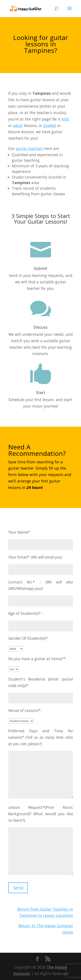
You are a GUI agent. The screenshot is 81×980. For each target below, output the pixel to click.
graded (50, 125)
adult (18, 125)
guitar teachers (30, 148)
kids (65, 119)
